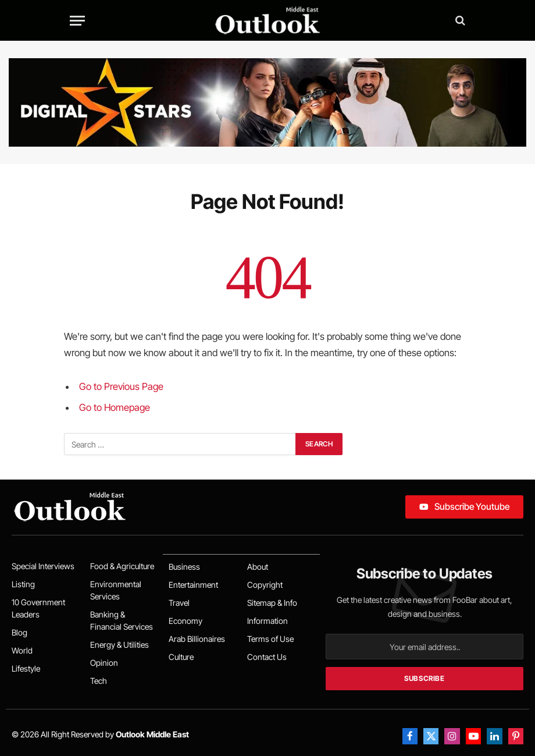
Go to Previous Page (121, 386)
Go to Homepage (115, 407)
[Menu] (77, 21)
